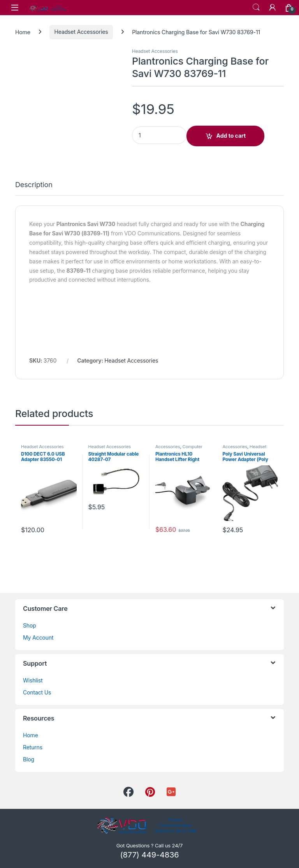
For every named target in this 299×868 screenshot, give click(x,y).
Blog (29, 759)
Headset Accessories (81, 32)
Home (23, 32)
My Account (38, 637)
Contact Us (37, 692)
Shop (30, 625)
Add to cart (231, 136)
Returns (33, 747)
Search (256, 7)
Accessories (168, 447)
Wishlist (33, 680)
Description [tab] (34, 185)
